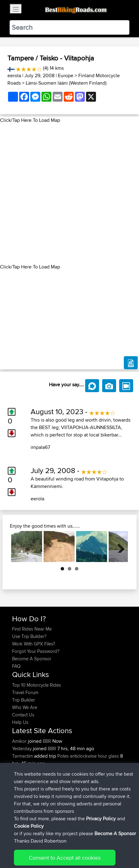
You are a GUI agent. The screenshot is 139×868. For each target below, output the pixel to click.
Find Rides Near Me (32, 629)
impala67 (40, 447)
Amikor (20, 741)
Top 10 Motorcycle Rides (37, 685)
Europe (66, 75)
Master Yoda (25, 786)
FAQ (16, 666)
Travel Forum (25, 692)
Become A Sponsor (32, 659)
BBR (47, 741)
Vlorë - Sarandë (91, 786)
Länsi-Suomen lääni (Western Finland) (66, 83)
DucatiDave (24, 778)
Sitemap (70, 844)
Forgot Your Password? (36, 651)
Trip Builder (24, 700)
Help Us (20, 722)
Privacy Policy (95, 844)
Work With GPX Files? (34, 644)
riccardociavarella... (31, 771)
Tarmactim (23, 756)
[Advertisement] (69, 194)
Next (119, 547)
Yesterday (22, 748)
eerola (14, 75)
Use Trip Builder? (29, 636)
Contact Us (23, 715)
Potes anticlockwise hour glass (88, 756)
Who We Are (25, 707)
